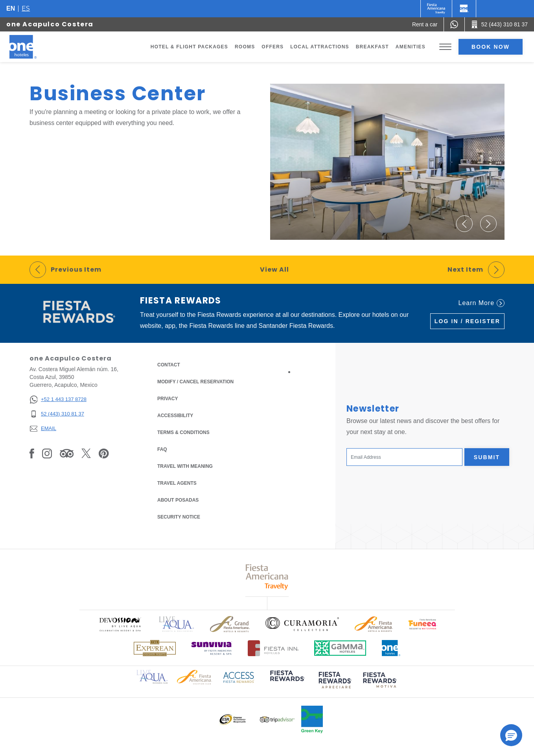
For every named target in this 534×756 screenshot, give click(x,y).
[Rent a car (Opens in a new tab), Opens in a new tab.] (425, 24)
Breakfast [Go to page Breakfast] (372, 47)
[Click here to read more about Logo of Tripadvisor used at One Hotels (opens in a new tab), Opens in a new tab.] (277, 720)
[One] (464, 9)
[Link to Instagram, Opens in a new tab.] (47, 453)
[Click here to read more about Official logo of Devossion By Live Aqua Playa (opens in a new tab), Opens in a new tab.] (120, 624)
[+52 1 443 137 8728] (58, 400)
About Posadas (178, 500)
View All (274, 269)
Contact (169, 365)
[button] (464, 224)
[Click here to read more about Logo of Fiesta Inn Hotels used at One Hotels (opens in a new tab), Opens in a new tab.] (273, 648)
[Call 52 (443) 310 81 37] (499, 24)
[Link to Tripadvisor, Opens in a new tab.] (67, 453)
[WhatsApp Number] (454, 24)
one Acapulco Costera (50, 24)
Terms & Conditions (183, 432)
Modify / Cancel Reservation (195, 382)
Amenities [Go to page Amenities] (411, 47)
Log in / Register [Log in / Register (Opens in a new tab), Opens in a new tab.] (467, 321)
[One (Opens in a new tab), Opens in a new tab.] (436, 9)
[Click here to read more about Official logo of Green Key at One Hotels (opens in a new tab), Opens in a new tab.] (312, 719)
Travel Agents (177, 483)
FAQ (162, 449)
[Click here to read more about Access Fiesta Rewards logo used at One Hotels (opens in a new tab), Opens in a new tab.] (239, 677)
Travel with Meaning (185, 466)
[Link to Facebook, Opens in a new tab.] (32, 453)
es (26, 8)
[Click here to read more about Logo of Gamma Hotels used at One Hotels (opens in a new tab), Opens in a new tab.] (340, 648)
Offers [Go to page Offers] (273, 47)
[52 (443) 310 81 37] (58, 414)
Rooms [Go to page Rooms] (245, 47)
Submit (487, 457)
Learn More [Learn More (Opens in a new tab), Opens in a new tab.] (482, 303)
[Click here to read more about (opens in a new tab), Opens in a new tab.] (287, 681)
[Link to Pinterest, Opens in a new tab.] (104, 453)
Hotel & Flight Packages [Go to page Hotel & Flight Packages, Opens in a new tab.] (189, 47)
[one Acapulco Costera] (32, 47)
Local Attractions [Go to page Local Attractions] (320, 47)
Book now (491, 47)
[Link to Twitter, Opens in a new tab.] (86, 453)
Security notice (179, 517)
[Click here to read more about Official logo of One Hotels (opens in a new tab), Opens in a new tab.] (391, 648)
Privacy (168, 398)
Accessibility (175, 416)
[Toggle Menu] (445, 47)
